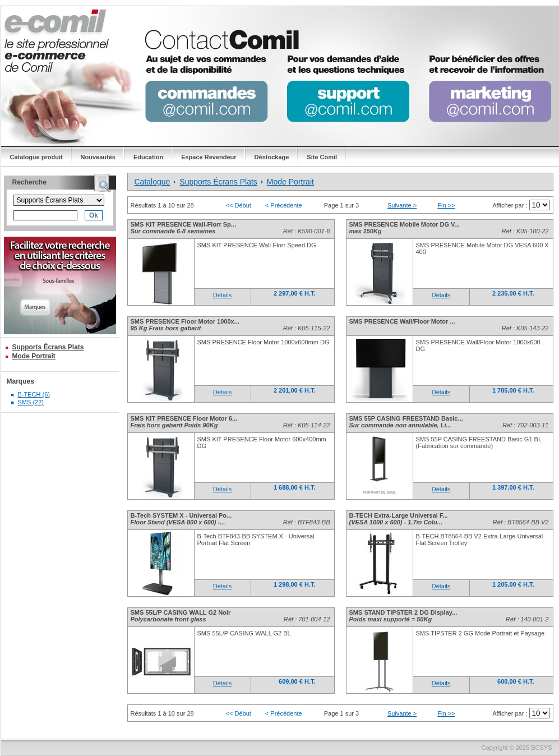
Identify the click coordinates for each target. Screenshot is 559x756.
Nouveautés (98, 157)
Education (148, 157)
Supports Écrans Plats (48, 347)
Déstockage (272, 157)
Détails (223, 295)
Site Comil (322, 157)
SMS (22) (31, 402)
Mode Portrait (34, 356)
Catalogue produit (36, 157)
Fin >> (446, 205)
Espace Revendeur (209, 157)
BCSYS (541, 748)
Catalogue (153, 182)
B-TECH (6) (34, 394)
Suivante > (402, 205)
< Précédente (284, 205)
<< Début (239, 205)
